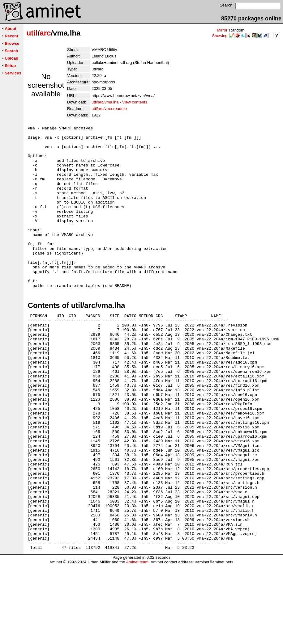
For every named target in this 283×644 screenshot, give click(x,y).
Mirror (222, 30)
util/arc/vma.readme (109, 109)
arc (45, 33)
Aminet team (137, 642)
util (32, 33)
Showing (220, 36)
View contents (135, 102)
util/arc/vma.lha (105, 102)
